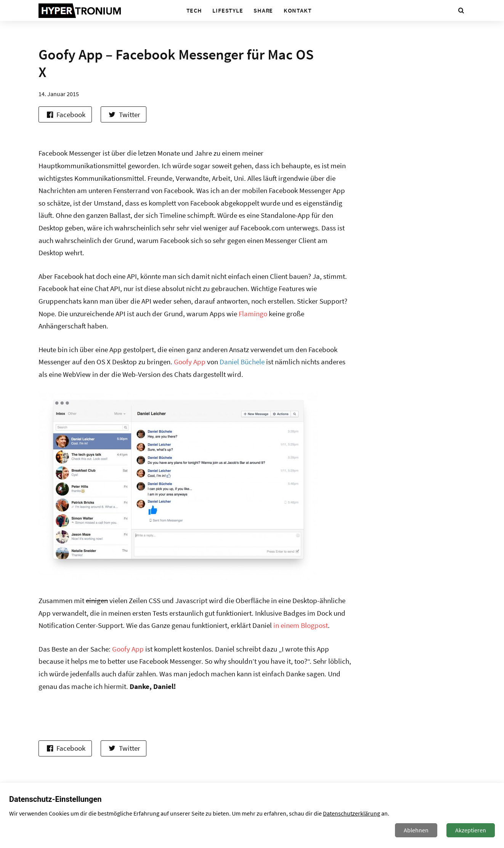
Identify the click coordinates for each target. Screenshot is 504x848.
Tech (194, 10)
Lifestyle (228, 10)
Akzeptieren (471, 830)
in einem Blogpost (301, 625)
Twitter (124, 115)
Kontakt (298, 10)
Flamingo (253, 314)
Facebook (65, 115)
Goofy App (190, 362)
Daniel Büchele (242, 362)
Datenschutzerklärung (352, 813)
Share (263, 10)
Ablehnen (416, 830)
